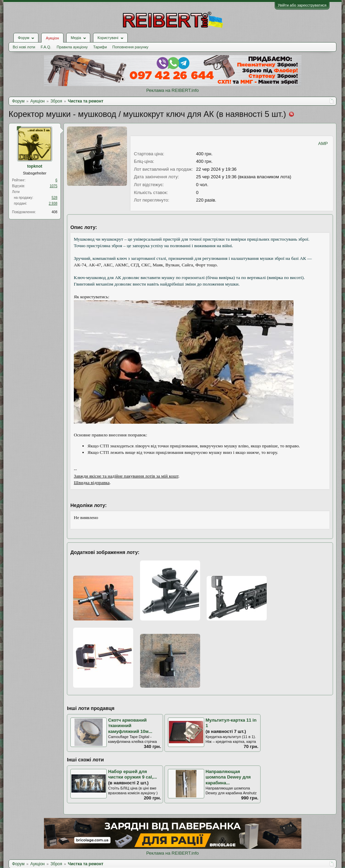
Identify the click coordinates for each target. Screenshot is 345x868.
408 (54, 212)
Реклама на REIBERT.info (172, 90)
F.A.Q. (46, 47)
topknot (35, 166)
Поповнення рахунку (130, 47)
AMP (323, 143)
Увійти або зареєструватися (302, 5)
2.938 (53, 203)
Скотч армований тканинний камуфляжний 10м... (130, 726)
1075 (54, 186)
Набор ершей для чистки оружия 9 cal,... (133, 774)
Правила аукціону (72, 47)
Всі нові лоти (24, 47)
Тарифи (100, 47)
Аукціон (52, 38)
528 (54, 198)
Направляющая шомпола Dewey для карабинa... (228, 777)
